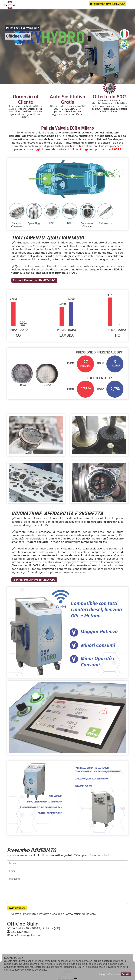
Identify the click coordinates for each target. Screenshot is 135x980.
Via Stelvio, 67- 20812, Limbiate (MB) (35, 928)
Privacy (44, 914)
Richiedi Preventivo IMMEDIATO (107, 4)
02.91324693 (20, 932)
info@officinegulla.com (25, 935)
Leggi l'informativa (109, 974)
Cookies (57, 914)
